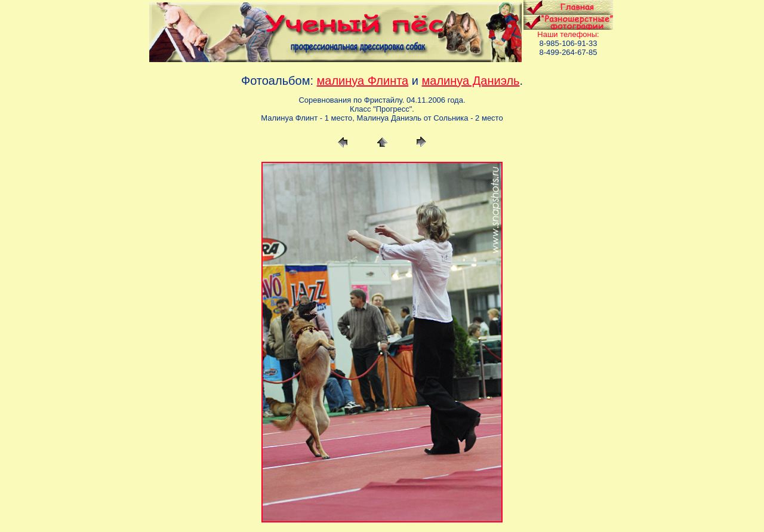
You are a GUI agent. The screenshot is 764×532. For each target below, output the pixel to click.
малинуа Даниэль (471, 81)
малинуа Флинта (363, 81)
